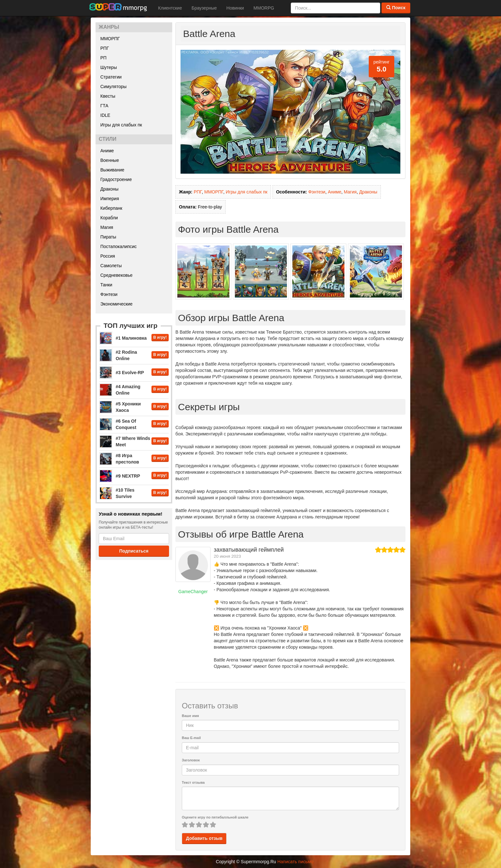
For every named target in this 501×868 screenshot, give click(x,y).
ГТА (104, 106)
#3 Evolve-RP (130, 373)
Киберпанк (111, 208)
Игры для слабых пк (121, 125)
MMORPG (264, 8)
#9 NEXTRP (128, 476)
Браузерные (204, 8)
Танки (106, 285)
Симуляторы (113, 87)
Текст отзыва (193, 782)
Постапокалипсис (119, 246)
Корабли (109, 218)
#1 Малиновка (131, 338)
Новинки (235, 8)
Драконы (109, 189)
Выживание (112, 170)
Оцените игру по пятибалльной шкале (215, 817)
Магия (107, 227)
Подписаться (134, 551)
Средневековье (116, 275)
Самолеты (111, 266)
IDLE (105, 115)
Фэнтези (109, 294)
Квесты (108, 96)
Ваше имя (190, 716)
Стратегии (111, 77)
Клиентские (170, 8)
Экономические (116, 304)
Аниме (107, 151)
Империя (110, 199)
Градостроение (116, 179)
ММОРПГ (110, 39)
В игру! (160, 337)
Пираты (108, 237)
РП (103, 58)
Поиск (396, 8)
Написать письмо (295, 862)
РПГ (105, 48)
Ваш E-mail (191, 738)
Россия (108, 256)
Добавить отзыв (204, 838)
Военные (110, 160)
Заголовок (191, 760)
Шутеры (109, 67)
